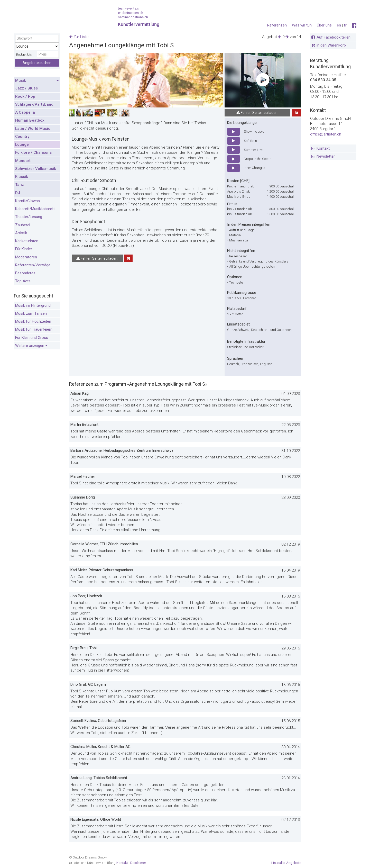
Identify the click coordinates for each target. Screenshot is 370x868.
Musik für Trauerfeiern (34, 329)
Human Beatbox (30, 120)
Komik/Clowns (27, 201)
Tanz (20, 185)
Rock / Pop (25, 96)
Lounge (22, 144)
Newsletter (326, 156)
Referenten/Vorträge (33, 265)
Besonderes (25, 273)
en (339, 25)
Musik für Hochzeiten (33, 321)
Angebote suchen (37, 63)
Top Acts (23, 281)
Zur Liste (79, 37)
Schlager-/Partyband (34, 104)
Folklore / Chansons (33, 152)
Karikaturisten (27, 241)
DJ (18, 193)
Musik (37, 81)
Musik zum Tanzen (31, 313)
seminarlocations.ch (133, 17)
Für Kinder (24, 249)
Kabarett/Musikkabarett (35, 209)
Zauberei (23, 225)
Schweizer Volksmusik (36, 169)
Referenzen (277, 25)
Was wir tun (302, 25)
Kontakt (323, 148)
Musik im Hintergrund (33, 305)
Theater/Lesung (29, 217)
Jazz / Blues (26, 88)
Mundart (23, 161)
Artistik (21, 233)
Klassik (22, 177)
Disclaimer (138, 863)
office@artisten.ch (326, 134)
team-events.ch (129, 8)
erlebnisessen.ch (131, 13)
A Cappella (25, 112)
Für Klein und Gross (32, 338)
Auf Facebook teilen (334, 37)
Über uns (324, 25)
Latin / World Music (33, 129)
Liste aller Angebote (286, 863)
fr (345, 25)
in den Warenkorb (331, 45)
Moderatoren (26, 257)
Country (22, 137)
